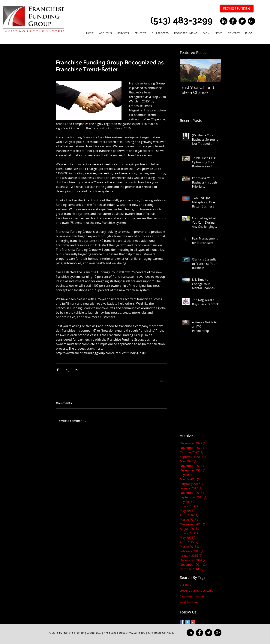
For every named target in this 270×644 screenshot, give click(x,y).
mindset (199, 596)
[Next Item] (215, 71)
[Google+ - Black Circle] (251, 21)
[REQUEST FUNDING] (237, 8)
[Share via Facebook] (58, 370)
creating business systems (196, 591)
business (185, 585)
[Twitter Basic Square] (188, 622)
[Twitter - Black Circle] (242, 21)
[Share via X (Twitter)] (67, 370)
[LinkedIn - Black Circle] (224, 21)
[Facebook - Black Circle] (233, 21)
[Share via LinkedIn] (76, 370)
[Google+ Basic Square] (193, 622)
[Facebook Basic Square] (182, 622)
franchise (186, 596)
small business (189, 602)
